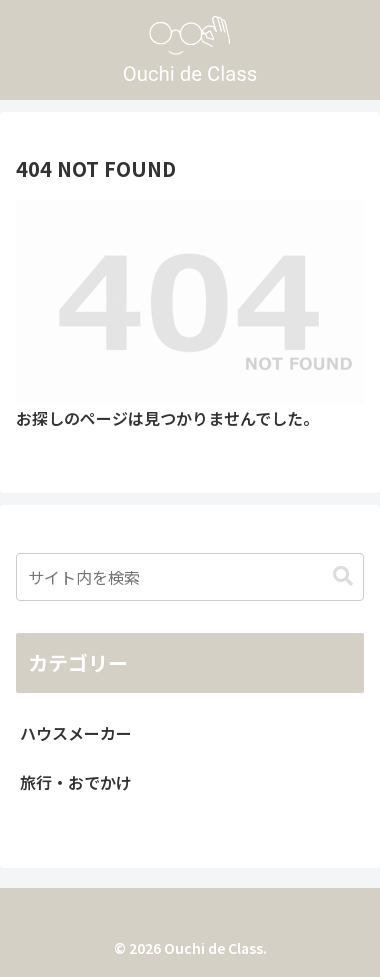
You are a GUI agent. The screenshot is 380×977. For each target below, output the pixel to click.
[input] (190, 577)
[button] (343, 576)
